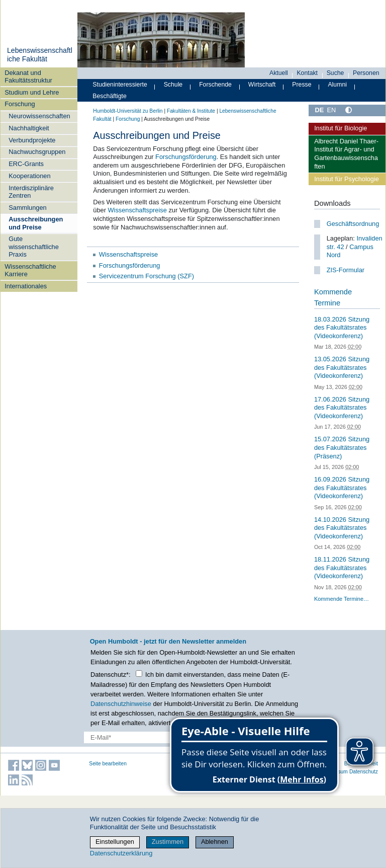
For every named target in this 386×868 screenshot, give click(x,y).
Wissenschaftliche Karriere (30, 270)
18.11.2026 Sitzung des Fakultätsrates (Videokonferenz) (342, 568)
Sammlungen (27, 208)
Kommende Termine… (342, 599)
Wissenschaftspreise (137, 210)
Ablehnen (215, 842)
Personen (366, 73)
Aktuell (279, 73)
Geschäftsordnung (353, 224)
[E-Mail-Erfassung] (151, 737)
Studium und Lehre (32, 92)
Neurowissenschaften (39, 116)
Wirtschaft (262, 85)
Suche (335, 73)
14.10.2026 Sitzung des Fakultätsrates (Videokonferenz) (342, 528)
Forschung (20, 104)
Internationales (26, 286)
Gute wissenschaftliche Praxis (34, 247)
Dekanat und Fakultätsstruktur (28, 76)
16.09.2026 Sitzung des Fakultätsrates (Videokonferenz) (342, 488)
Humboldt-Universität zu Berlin (128, 111)
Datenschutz (364, 772)
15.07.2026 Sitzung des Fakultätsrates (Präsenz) (342, 447)
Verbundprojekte (32, 140)
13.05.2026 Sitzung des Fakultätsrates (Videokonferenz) (342, 367)
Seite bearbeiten (108, 764)
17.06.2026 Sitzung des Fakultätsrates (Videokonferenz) (342, 408)
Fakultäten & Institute (191, 111)
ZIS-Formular (346, 270)
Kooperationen (29, 176)
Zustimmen (168, 842)
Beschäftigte (110, 96)
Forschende (215, 85)
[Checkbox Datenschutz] (139, 674)
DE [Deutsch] (319, 110)
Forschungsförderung (186, 157)
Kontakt (307, 73)
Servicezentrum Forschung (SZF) (147, 276)
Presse (302, 85)
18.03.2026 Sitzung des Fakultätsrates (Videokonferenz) (342, 328)
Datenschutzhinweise (121, 704)
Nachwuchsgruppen (37, 152)
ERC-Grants (26, 164)
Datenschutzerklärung (121, 853)
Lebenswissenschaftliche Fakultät (40, 55)
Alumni (337, 85)
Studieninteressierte (120, 85)
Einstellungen (115, 842)
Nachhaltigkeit (29, 128)
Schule (173, 85)
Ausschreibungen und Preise (36, 223)
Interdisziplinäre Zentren (31, 192)
